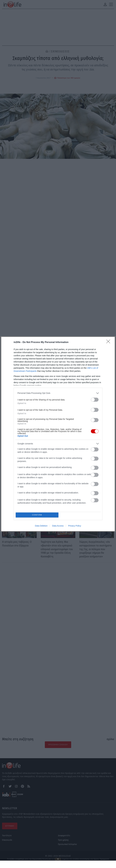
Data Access (58, 526)
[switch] (95, 399)
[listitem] (58, 393)
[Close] (109, 342)
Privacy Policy (75, 526)
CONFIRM (38, 515)
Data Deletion (41, 526)
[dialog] (58, 434)
